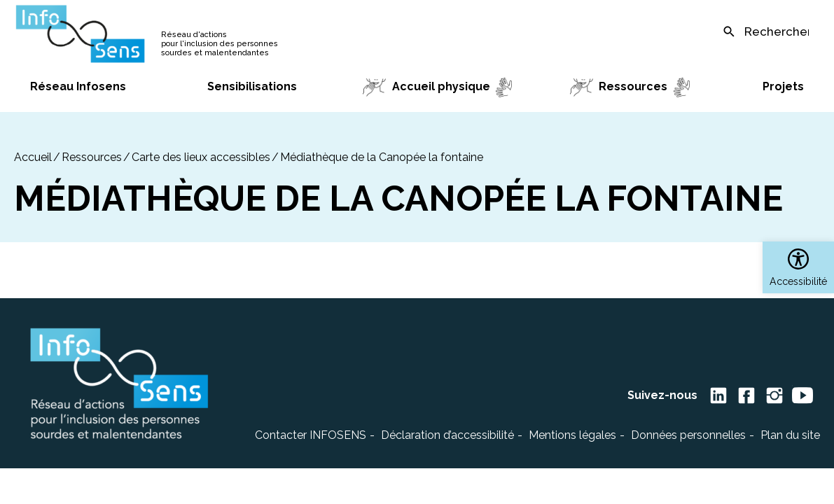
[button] (798, 267)
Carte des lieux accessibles (201, 157)
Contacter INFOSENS (311, 435)
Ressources (92, 157)
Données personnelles (688, 435)
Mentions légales (572, 435)
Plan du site (790, 435)
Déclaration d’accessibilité (447, 435)
